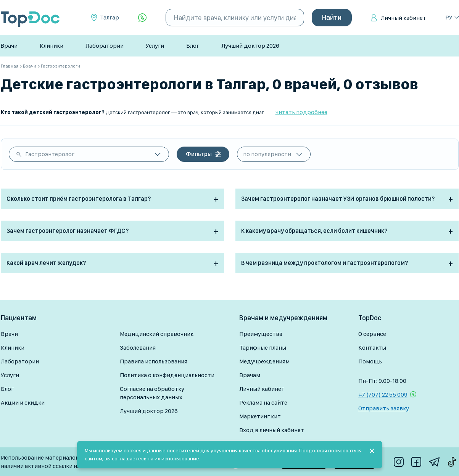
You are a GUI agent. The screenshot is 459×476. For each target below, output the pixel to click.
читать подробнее (301, 112)
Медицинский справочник (157, 334)
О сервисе (372, 334)
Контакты (372, 348)
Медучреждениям (264, 361)
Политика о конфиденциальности (167, 375)
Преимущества (261, 334)
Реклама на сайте (263, 403)
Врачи (9, 46)
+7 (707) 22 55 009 (383, 395)
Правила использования (154, 361)
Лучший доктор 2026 (250, 46)
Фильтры (199, 154)
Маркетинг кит (260, 416)
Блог (193, 46)
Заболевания (138, 348)
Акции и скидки (23, 403)
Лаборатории (105, 46)
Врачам (250, 375)
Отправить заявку (384, 408)
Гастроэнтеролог (50, 154)
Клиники (52, 46)
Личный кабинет (403, 18)
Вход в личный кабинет (272, 430)
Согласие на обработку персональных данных (152, 393)
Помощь (370, 361)
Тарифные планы (263, 348)
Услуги (155, 46)
